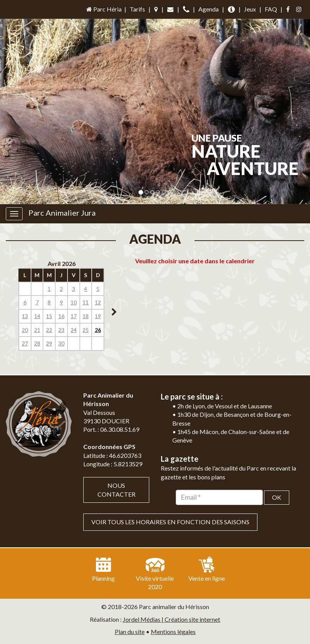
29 (49, 343)
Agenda (209, 9)
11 (86, 302)
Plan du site (130, 632)
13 (25, 316)
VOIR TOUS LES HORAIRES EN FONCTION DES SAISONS (170, 522)
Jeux (250, 9)
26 (98, 330)
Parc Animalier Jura (62, 213)
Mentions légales (173, 632)
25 (86, 330)
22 (49, 330)
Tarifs (137, 9)
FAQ (271, 9)
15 (49, 316)
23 (61, 330)
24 (74, 330)
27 (25, 343)
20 (25, 330)
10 (74, 302)
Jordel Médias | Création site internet (171, 619)
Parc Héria (103, 9)
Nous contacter (116, 490)
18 (86, 316)
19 (98, 316)
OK (277, 497)
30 (61, 343)
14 (37, 316)
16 (61, 316)
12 (98, 302)
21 (37, 330)
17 (74, 316)
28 (37, 343)
